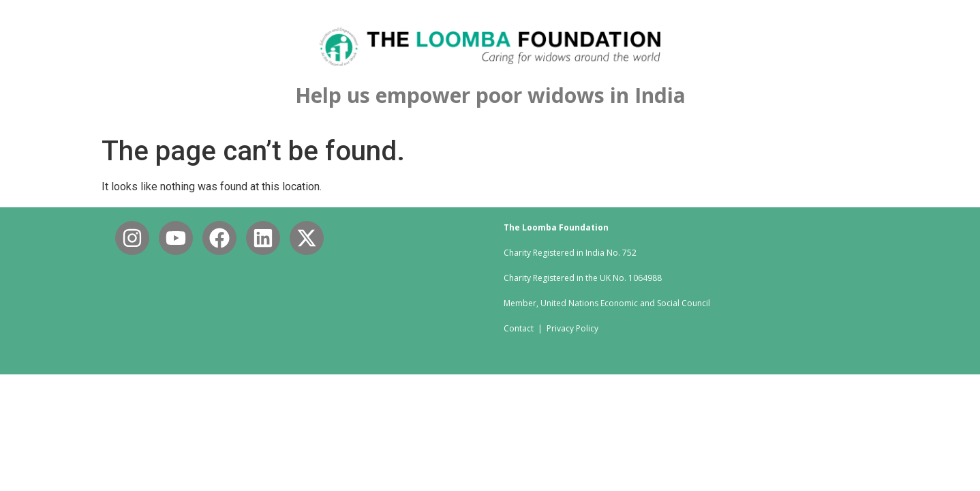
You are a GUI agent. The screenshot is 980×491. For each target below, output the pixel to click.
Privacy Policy (572, 328)
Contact (521, 328)
